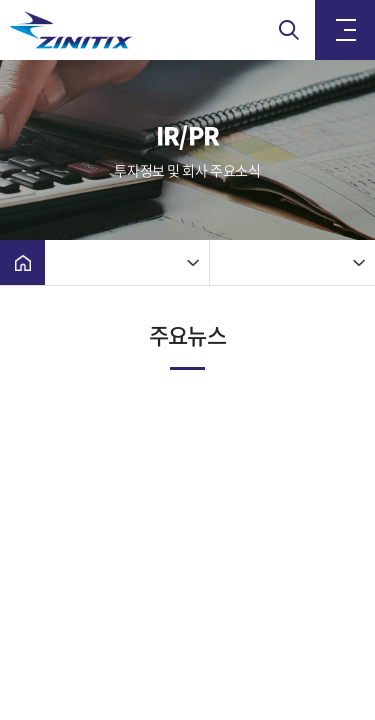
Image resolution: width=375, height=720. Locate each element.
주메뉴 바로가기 (0, 0)
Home (22, 262)
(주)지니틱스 (110, 30)
